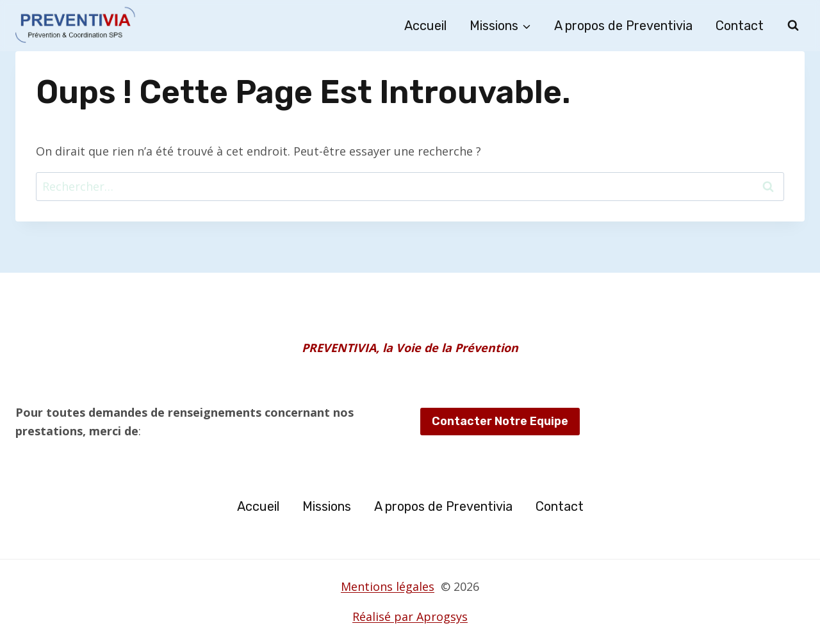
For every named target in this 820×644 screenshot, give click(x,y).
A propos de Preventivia (623, 26)
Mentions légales (388, 586)
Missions (327, 506)
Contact (740, 26)
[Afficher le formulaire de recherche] (793, 26)
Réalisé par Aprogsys (410, 616)
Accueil (425, 26)
